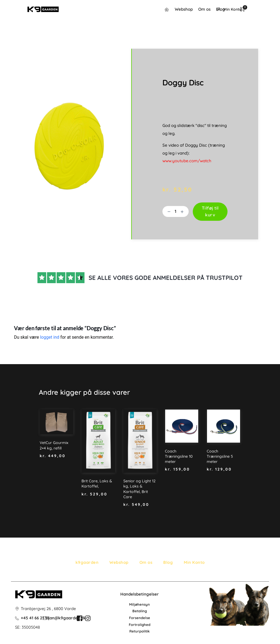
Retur (134, 631)
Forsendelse (140, 618)
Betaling (140, 611)
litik (147, 631)
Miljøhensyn (139, 604)
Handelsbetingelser (140, 594)
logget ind (49, 337)
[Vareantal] (176, 211)
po (141, 631)
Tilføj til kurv (210, 211)
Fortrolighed (140, 625)
